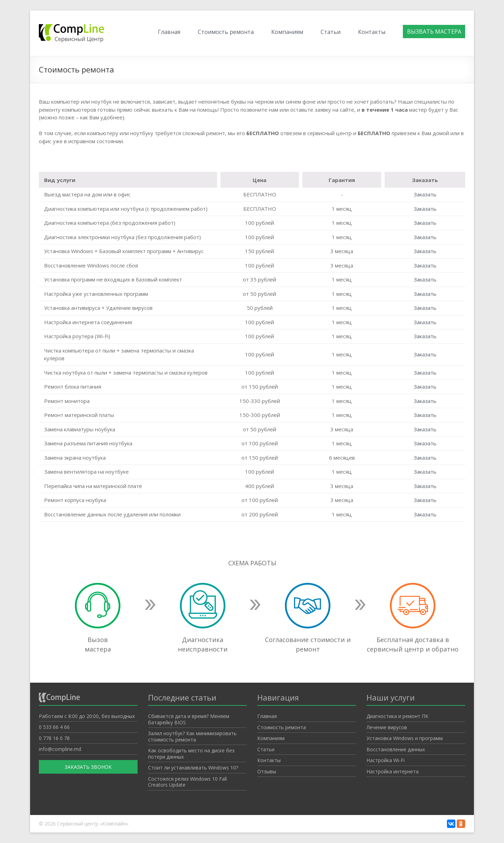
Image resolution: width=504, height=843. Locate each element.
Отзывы (267, 771)
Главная (169, 32)
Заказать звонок (88, 767)
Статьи (331, 32)
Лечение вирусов (387, 727)
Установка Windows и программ (405, 738)
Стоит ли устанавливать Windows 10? (193, 768)
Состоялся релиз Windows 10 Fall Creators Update (187, 782)
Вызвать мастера (434, 32)
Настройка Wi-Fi (386, 760)
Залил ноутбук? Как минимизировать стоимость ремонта (192, 736)
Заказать (425, 194)
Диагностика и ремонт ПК (397, 716)
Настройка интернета (393, 771)
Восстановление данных (396, 749)
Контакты (372, 32)
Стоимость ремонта (226, 32)
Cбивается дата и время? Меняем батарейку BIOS (189, 719)
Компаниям (287, 32)
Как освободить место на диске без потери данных (191, 754)
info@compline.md (60, 749)
